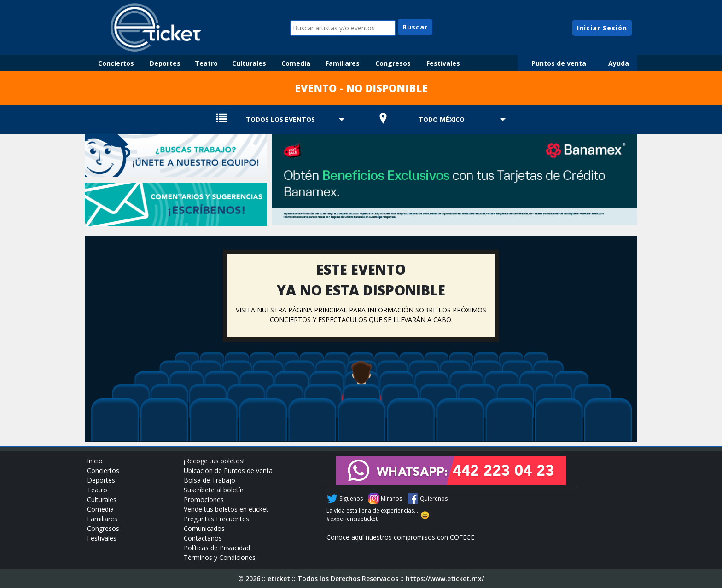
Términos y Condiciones (220, 557)
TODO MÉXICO (442, 119)
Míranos (391, 499)
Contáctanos (203, 538)
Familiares (343, 63)
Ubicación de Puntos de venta (228, 470)
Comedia (296, 63)
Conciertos (116, 63)
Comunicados (204, 528)
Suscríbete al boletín (214, 490)
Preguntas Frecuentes (216, 519)
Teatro (206, 63)
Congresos (393, 63)
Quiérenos (434, 499)
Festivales (443, 63)
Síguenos (351, 499)
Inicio (95, 461)
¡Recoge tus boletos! (214, 461)
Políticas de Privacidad (217, 548)
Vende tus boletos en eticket (226, 509)
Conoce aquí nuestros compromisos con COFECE (400, 537)
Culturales (249, 63)
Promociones (204, 499)
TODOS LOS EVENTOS (280, 119)
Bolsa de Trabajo (210, 480)
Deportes (165, 63)
